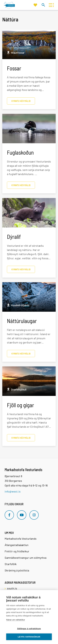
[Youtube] (22, 515)
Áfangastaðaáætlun (17, 545)
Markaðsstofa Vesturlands (21, 539)
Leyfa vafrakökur (29, 637)
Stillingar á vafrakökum (29, 629)
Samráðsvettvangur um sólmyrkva (26, 558)
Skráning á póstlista (17, 570)
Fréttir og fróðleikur (17, 551)
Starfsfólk (11, 564)
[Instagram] (34, 515)
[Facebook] (9, 515)
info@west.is (13, 491)
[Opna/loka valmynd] (50, 5)
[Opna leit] (43, 5)
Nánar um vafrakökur (16, 620)
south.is (12, 588)
